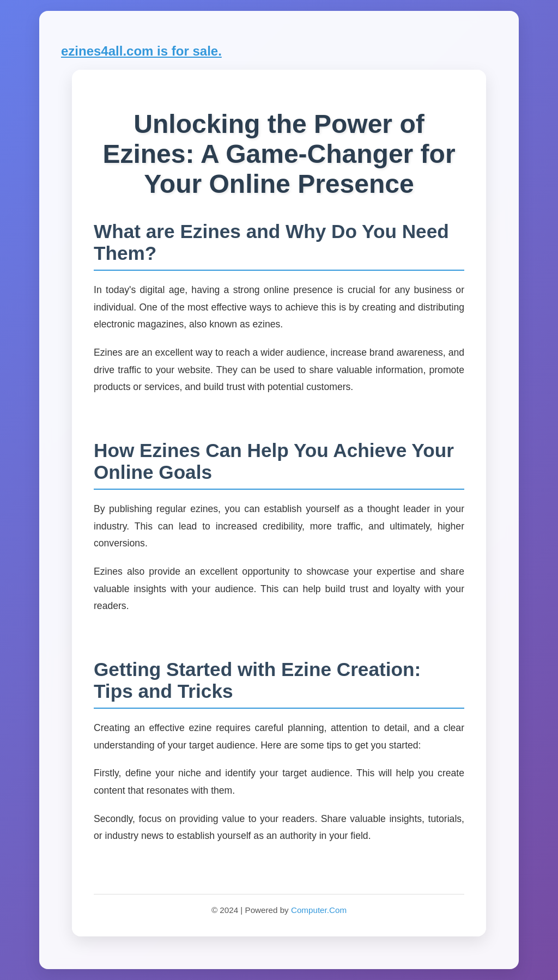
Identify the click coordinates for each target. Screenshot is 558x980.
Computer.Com (319, 910)
